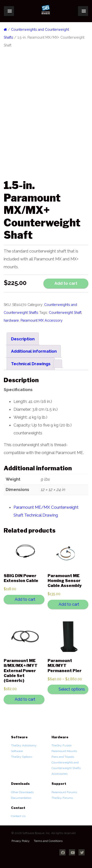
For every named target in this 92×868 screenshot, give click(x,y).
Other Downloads (22, 792)
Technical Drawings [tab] (31, 364)
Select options (72, 689)
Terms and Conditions (48, 841)
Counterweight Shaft (65, 313)
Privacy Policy (21, 841)
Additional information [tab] (34, 351)
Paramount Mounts (64, 751)
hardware (11, 320)
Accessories (59, 774)
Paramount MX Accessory (42, 320)
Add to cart (66, 283)
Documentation (21, 798)
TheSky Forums (62, 798)
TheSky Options (22, 757)
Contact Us (18, 816)
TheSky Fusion (62, 745)
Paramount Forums (64, 792)
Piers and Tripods (63, 757)
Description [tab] (23, 339)
